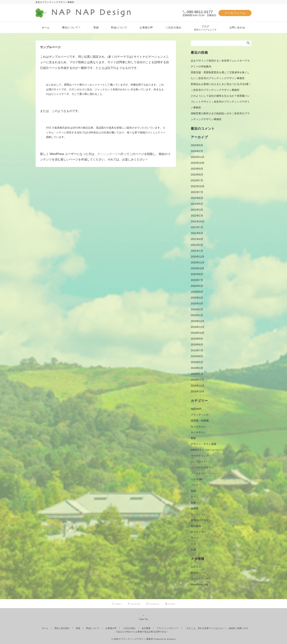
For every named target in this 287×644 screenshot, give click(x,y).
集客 (193, 503)
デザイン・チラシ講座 (204, 444)
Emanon (171, 639)
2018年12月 (198, 380)
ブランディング (200, 415)
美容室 (195, 508)
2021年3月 (197, 245)
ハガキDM (197, 479)
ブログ (195, 485)
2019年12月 (198, 321)
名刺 (193, 549)
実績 (193, 491)
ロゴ (193, 544)
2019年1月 (197, 374)
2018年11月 (198, 386)
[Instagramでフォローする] (153, 604)
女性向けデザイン (201, 520)
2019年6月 (197, 356)
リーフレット (198, 514)
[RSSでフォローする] (170, 604)
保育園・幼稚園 (200, 421)
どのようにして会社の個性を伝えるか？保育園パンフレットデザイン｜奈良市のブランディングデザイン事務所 (220, 102)
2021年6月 (197, 233)
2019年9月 (197, 339)
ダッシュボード (107, 154)
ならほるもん (198, 426)
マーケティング (200, 456)
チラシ (195, 497)
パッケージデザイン (202, 467)
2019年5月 (197, 362)
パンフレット (198, 462)
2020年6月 (197, 286)
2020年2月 (197, 309)
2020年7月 (197, 280)
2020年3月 (197, 304)
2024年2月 (197, 151)
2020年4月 (197, 298)
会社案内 (196, 526)
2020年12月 (198, 257)
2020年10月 (198, 268)
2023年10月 (198, 163)
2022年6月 (197, 198)
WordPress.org (199, 584)
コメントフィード (201, 579)
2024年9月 (197, 145)
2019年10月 (198, 333)
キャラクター (198, 532)
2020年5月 (197, 292)
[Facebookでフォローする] (134, 604)
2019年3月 (197, 368)
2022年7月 (197, 192)
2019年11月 (198, 327)
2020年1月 (197, 315)
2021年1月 (197, 251)
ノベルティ (197, 473)
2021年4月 (197, 239)
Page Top (143, 617)
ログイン (196, 567)
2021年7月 (197, 227)
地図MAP (196, 409)
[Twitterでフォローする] (117, 604)
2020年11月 (198, 262)
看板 (193, 438)
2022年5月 (197, 204)
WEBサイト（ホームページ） (208, 450)
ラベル (195, 538)
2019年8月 (197, 345)
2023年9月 (197, 169)
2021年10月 (198, 221)
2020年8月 (197, 274)
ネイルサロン (198, 432)
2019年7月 (197, 350)
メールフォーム (235, 13)
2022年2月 (197, 216)
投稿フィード (198, 573)
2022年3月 (197, 210)
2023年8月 (197, 175)
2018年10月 (198, 391)
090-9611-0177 (200, 12)
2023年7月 (197, 180)
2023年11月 (198, 157)
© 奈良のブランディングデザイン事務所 (132, 639)
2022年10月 (198, 186)
